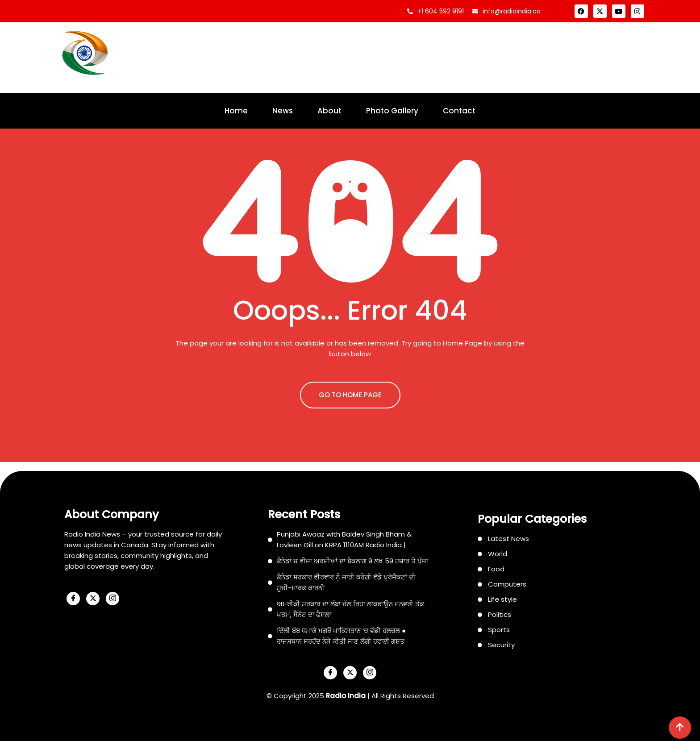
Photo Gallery (392, 111)
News (283, 111)
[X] (93, 599)
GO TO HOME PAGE (350, 395)
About (329, 111)
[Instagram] (112, 599)
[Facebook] (73, 599)
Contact (459, 111)
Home (236, 111)
